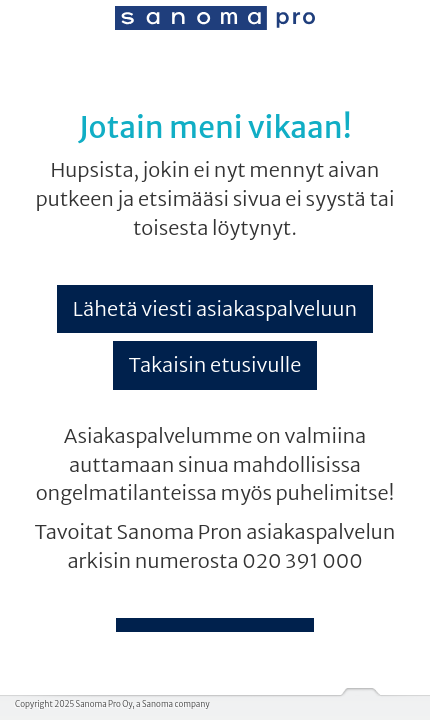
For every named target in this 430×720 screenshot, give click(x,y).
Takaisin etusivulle (215, 364)
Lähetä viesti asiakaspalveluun (215, 308)
